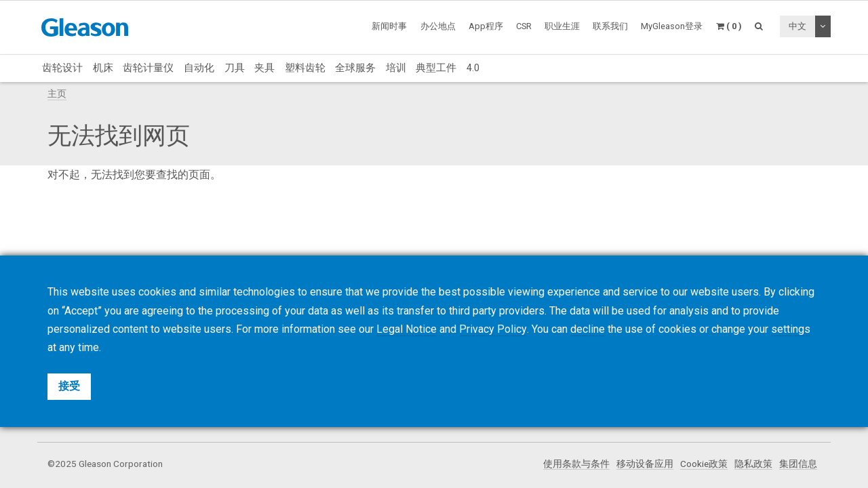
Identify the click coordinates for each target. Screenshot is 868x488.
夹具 (264, 68)
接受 (69, 386)
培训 (396, 68)
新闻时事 (389, 26)
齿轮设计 (62, 68)
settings (790, 329)
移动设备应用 (645, 464)
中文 (797, 26)
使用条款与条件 (576, 464)
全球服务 (355, 68)
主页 (57, 94)
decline (587, 329)
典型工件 (436, 68)
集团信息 (798, 464)
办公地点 (438, 26)
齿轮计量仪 (148, 68)
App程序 (486, 26)
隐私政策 (753, 464)
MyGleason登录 (672, 26)
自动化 (199, 68)
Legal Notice (407, 329)
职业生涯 (562, 26)
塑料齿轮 (305, 68)
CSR (524, 26)
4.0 (473, 68)
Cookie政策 (704, 464)
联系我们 (610, 26)
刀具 (235, 68)
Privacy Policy (493, 329)
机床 (103, 68)
